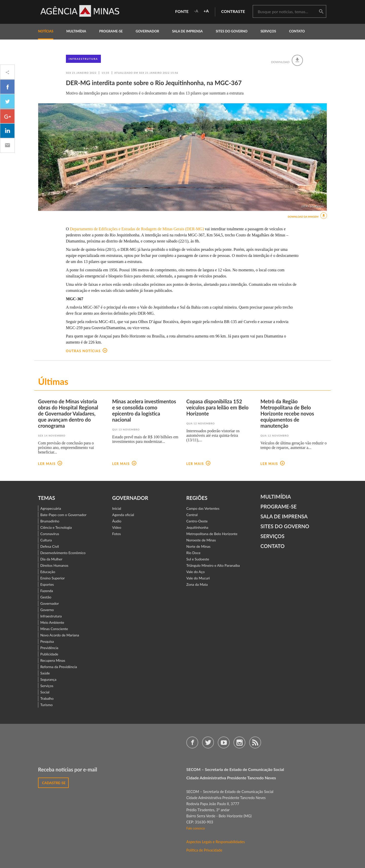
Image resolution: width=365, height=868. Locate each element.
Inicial (117, 508)
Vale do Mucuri (198, 578)
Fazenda (47, 591)
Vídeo (117, 527)
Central (192, 515)
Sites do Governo (232, 31)
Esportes (47, 584)
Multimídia (276, 497)
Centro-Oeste (197, 521)
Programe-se (279, 506)
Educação (48, 572)
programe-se (111, 31)
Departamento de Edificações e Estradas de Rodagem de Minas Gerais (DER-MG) (138, 229)
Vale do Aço (195, 572)
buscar (321, 12)
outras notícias (87, 351)
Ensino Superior (52, 578)
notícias (46, 31)
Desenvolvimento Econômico (63, 553)
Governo (47, 610)
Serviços (268, 31)
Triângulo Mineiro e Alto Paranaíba (213, 565)
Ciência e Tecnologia (56, 527)
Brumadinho (50, 521)
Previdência (49, 648)
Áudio (117, 521)
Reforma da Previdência (59, 667)
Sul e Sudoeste (198, 559)
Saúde (45, 673)
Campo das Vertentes (203, 508)
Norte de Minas (198, 546)
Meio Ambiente (52, 622)
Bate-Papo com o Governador (63, 515)
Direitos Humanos (54, 565)
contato (297, 31)
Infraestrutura (83, 59)
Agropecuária (51, 508)
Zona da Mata (197, 584)
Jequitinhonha (197, 527)
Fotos (117, 534)
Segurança (48, 679)
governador (147, 31)
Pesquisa (47, 641)
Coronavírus (50, 534)
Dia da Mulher (51, 559)
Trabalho (47, 698)
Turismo (47, 705)
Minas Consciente (54, 629)
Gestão (46, 597)
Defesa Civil (50, 546)
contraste (233, 11)
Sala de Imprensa (187, 31)
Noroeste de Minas (201, 540)
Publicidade (49, 654)
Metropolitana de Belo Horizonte (212, 534)
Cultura (46, 540)
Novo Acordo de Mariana (60, 635)
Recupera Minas (53, 660)
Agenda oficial (123, 515)
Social (45, 692)
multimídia (76, 31)
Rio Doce (193, 553)
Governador (50, 603)
